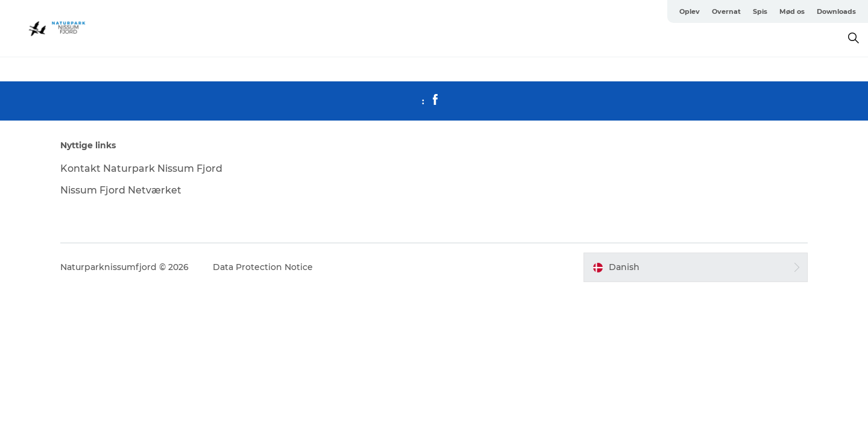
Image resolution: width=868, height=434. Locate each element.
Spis (760, 11)
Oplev (690, 11)
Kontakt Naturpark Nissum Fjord (141, 168)
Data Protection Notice (263, 267)
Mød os (792, 11)
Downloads (836, 11)
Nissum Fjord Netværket (121, 190)
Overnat (726, 11)
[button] (696, 267)
